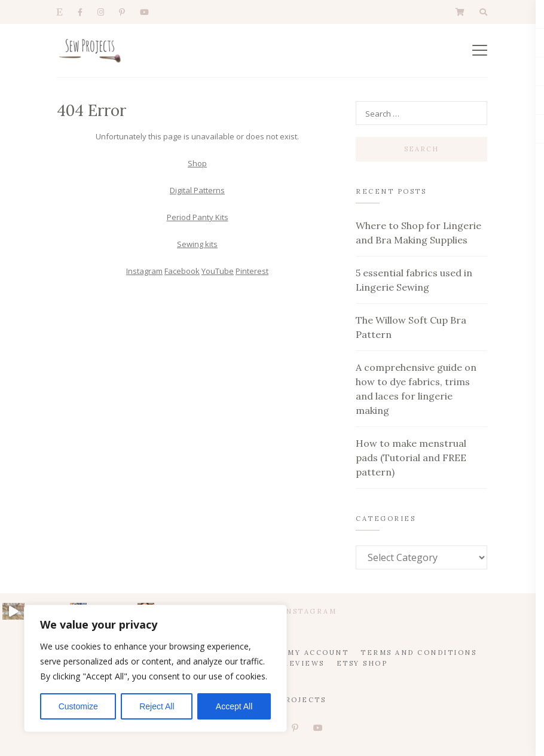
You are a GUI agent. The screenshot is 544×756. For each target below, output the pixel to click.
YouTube (218, 271)
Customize (78, 706)
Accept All (234, 706)
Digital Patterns (197, 190)
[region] (155, 668)
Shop (197, 163)
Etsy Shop (362, 663)
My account (318, 653)
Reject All (157, 706)
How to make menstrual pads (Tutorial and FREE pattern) (411, 458)
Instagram (144, 271)
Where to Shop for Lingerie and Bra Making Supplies (418, 233)
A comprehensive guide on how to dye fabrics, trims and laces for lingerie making (416, 389)
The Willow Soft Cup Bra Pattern (411, 327)
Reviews (304, 663)
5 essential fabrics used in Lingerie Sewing (414, 280)
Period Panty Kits (198, 217)
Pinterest (252, 271)
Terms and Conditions (418, 653)
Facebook (182, 271)
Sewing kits (197, 244)
